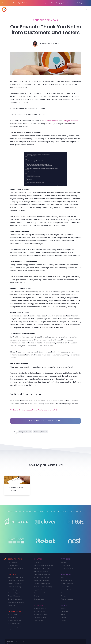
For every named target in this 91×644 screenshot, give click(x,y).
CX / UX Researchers (15, 599)
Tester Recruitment (41, 618)
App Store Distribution (42, 590)
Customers (64, 611)
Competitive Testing (15, 587)
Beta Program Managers (16, 602)
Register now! (84, 3)
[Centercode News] (45, 20)
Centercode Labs (66, 590)
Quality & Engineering (15, 590)
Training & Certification (16, 568)
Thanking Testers (40, 432)
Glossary (64, 593)
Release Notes (39, 599)
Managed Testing (40, 608)
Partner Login (65, 565)
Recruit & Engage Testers (43, 568)
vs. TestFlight (12, 614)
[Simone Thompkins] (49, 44)
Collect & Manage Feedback (44, 565)
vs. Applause (12, 630)
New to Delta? (13, 562)
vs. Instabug (12, 618)
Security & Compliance (42, 581)
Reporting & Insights (41, 571)
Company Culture (25, 432)
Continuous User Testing (16, 581)
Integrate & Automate (42, 578)
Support (64, 614)
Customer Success (51, 121)
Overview (38, 562)
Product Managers (14, 596)
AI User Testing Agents (42, 584)
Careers (63, 618)
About (63, 608)
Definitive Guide (13, 565)
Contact (63, 621)
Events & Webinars (67, 584)
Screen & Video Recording (43, 587)
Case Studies (65, 587)
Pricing (37, 596)
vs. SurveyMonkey (14, 624)
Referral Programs (67, 599)
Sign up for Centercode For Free (45, 421)
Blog (62, 578)
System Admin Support (42, 593)
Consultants (12, 605)
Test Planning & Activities (43, 574)
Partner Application (67, 568)
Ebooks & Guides (66, 581)
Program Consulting (41, 614)
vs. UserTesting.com (15, 627)
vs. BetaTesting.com (15, 621)
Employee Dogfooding (15, 584)
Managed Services (70, 121)
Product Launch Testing (16, 578)
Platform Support (40, 611)
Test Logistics (39, 621)
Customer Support (14, 593)
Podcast (64, 596)
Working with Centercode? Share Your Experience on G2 (33, 410)
